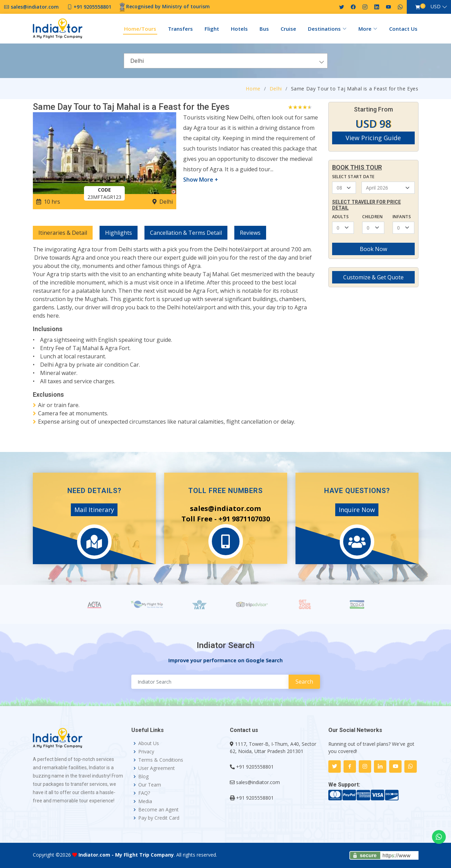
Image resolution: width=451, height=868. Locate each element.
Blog (143, 777)
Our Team (150, 785)
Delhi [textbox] (137, 61)
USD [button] (436, 6)
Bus (264, 29)
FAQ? (144, 793)
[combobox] (226, 61)
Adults (341, 217)
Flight (212, 29)
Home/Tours (140, 29)
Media (145, 801)
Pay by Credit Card (159, 818)
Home (253, 89)
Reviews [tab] (250, 233)
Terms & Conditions (161, 760)
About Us (149, 743)
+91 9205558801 (255, 767)
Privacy (146, 752)
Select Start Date (353, 177)
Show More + (201, 180)
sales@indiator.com (258, 782)
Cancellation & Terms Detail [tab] (186, 233)
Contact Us (403, 29)
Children (372, 217)
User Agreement (157, 768)
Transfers (180, 29)
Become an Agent (158, 810)
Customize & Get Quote (373, 277)
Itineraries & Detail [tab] (63, 233)
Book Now (373, 249)
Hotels (239, 29)
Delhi (276, 89)
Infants (402, 217)
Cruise (288, 29)
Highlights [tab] (119, 233)
